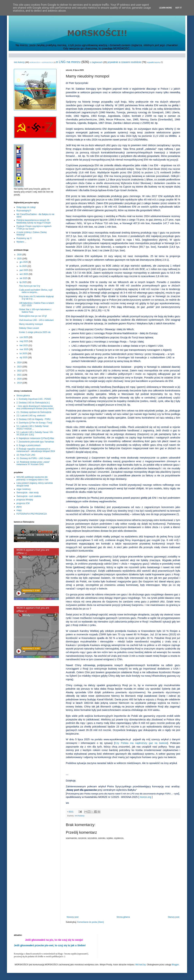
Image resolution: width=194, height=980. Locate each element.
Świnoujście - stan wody (28, 493)
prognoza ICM (23, 503)
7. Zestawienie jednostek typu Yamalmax (35, 442)
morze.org (145, 797)
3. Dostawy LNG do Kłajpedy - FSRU (34, 419)
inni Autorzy (19, 62)
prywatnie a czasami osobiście (124, 62)
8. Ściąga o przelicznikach (28, 445)
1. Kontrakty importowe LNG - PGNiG (34, 399)
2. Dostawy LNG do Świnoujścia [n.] (33, 403)
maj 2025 (24, 341)
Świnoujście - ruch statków (29, 496)
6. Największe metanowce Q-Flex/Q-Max (35, 438)
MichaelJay (140, 965)
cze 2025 (24, 337)
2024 (20, 363)
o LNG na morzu (68, 62)
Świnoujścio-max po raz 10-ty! (33, 316)
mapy (19, 510)
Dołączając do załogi (26, 207)
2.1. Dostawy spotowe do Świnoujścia (34, 412)
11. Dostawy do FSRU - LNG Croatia (33, 458)
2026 (20, 255)
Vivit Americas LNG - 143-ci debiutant (36, 320)
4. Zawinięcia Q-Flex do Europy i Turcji (34, 423)
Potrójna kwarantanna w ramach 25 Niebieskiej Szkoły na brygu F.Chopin (34, 221)
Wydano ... (21, 242)
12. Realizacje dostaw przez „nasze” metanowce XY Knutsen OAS (33, 463)
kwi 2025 (24, 345)
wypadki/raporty (153, 62)
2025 (20, 259)
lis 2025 (23, 266)
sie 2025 (24, 278)
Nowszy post (73, 917)
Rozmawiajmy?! (24, 211)
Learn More (166, 8)
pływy (19, 507)
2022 (20, 371)
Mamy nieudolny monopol (31, 324)
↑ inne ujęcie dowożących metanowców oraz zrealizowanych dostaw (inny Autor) (35, 407)
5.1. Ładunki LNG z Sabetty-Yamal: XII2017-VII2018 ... (33, 427)
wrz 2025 (24, 274)
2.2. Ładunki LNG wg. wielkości (31, 416)
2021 (20, 375)
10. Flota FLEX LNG (26, 455)
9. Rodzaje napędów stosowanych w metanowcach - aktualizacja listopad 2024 (36, 450)
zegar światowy (24, 489)
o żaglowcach (96, 62)
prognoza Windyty (25, 500)
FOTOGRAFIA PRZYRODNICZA (32, 514)
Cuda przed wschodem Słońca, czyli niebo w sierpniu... (36, 291)
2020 (20, 379)
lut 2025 (24, 354)
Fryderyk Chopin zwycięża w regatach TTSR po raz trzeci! (34, 227)
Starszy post (174, 917)
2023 (20, 367)
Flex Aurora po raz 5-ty (30, 286)
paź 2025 (24, 270)
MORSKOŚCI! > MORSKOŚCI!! (41, 62)
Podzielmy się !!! (24, 238)
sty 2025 (24, 358)
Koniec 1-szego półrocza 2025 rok (35, 332)
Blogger (175, 965)
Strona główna (123, 917)
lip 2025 (23, 282)
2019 (20, 383)
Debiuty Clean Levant (29, 328)
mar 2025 (24, 349)
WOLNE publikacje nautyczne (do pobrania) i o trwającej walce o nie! (32, 478)
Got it (178, 8)
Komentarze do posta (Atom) (91, 922)
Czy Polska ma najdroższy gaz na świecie (141, 743)
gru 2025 (24, 262)
